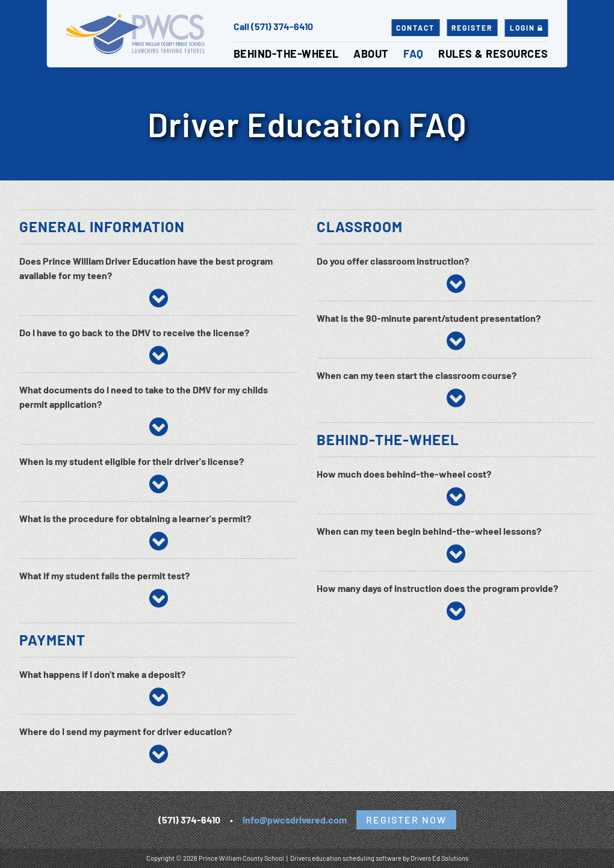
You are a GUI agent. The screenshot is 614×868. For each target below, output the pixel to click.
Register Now (406, 820)
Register (472, 28)
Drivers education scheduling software (346, 858)
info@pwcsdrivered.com (295, 820)
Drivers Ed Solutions (439, 858)
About (371, 54)
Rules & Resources (493, 54)
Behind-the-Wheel (286, 54)
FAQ (414, 54)
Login (527, 28)
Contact (415, 28)
